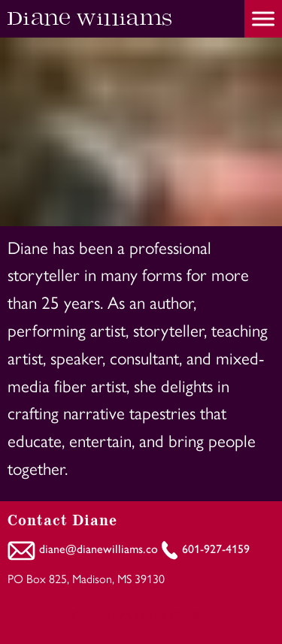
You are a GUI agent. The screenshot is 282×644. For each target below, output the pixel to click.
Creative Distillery (169, 614)
